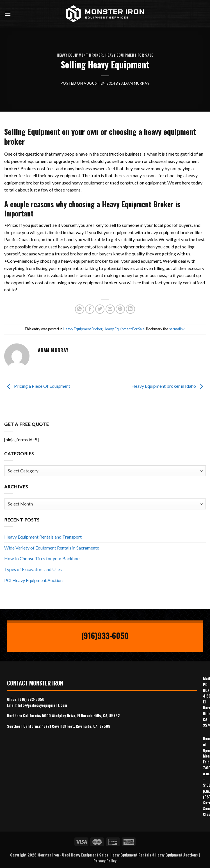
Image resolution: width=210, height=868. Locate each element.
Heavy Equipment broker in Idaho (169, 386)
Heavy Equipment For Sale (129, 55)
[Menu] (8, 14)
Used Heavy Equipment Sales (85, 855)
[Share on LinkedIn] (130, 309)
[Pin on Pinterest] (120, 309)
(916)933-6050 (105, 635)
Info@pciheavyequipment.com (42, 705)
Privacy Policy (105, 861)
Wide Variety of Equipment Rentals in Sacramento (52, 548)
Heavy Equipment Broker (80, 55)
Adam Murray (135, 83)
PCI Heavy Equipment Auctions (34, 580)
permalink (177, 329)
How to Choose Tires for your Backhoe (42, 558)
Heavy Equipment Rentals (131, 855)
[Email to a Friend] (110, 309)
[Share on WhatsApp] (80, 309)
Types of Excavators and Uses (33, 569)
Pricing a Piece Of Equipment (37, 386)
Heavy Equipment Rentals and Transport (43, 537)
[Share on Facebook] (90, 309)
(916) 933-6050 (31, 699)
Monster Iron (48, 855)
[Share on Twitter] (100, 309)
